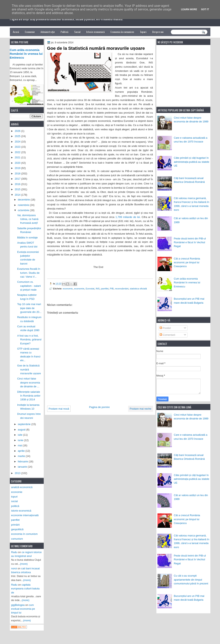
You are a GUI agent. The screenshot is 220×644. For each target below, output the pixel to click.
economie (79, 288)
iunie (21, 440)
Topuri (143, 32)
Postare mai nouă (59, 409)
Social (77, 32)
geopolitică (17, 529)
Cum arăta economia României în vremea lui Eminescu (187, 283)
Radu (14, 552)
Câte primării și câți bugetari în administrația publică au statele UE (192, 162)
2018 (18, 173)
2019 (18, 168)
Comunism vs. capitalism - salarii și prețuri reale (29, 286)
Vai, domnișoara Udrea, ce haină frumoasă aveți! (28, 219)
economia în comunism (24, 534)
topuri (14, 497)
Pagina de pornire (99, 407)
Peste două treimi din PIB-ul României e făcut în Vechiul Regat (190, 242)
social (15, 501)
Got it (205, 9)
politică (15, 506)
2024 (18, 142)
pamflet (105, 288)
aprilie (22, 451)
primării (15, 525)
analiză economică (22, 487)
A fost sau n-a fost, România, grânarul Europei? (29, 340)
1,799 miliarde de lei (128, 217)
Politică (64, 32)
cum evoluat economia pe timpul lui (23, 609)
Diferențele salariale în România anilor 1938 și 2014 (29, 396)
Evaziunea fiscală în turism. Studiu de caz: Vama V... (29, 273)
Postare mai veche (141, 409)
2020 (18, 163)
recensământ (122, 288)
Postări (165, 328)
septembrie (25, 424)
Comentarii (167, 335)
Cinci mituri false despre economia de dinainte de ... (29, 383)
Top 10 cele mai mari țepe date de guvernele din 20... (29, 308)
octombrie (24, 210)
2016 (18, 184)
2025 (18, 136)
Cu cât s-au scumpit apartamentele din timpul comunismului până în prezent (191, 580)
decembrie (24, 200)
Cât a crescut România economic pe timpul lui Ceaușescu (187, 262)
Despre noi (158, 32)
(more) (24, 564)
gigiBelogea (18, 605)
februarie (23, 461)
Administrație (48, 32)
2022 (18, 152)
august (22, 430)
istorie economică (21, 511)
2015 (18, 189)
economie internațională (25, 515)
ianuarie (23, 467)
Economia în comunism (122, 32)
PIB (112, 288)
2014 (18, 195)
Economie (30, 32)
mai (20, 445)
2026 (18, 131)
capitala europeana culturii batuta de (25, 589)
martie (22, 456)
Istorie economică (95, 32)
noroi (14, 568)
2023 (18, 147)
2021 (18, 157)
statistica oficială (138, 288)
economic (68, 288)
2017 (18, 179)
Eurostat (90, 288)
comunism (17, 539)
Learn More (189, 9)
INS (98, 288)
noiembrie (24, 205)
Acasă (16, 32)
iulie (20, 435)
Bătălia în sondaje (27, 238)
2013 (18, 473)
